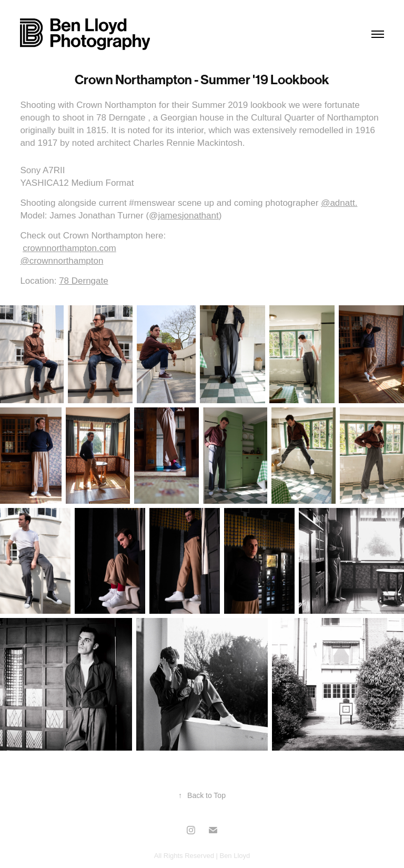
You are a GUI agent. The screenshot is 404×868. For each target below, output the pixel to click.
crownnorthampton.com (69, 248)
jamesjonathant (188, 216)
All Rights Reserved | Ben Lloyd (202, 856)
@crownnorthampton (62, 261)
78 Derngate (84, 281)
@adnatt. (339, 203)
